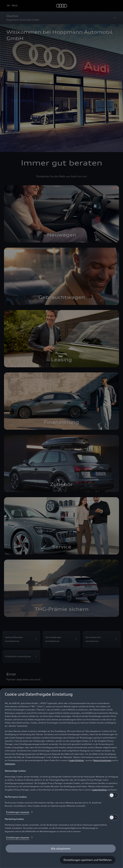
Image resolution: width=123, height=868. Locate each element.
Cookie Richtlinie (76, 760)
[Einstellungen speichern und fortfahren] (88, 860)
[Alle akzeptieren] (61, 849)
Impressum (10, 764)
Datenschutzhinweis (102, 760)
